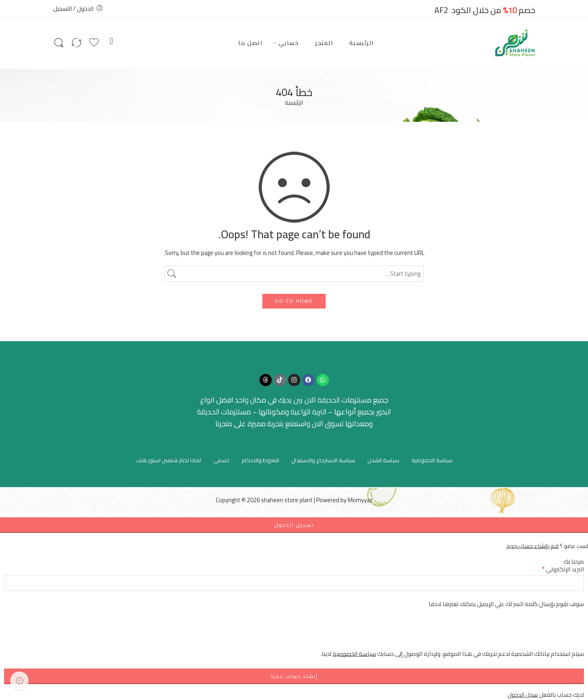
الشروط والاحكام (260, 460)
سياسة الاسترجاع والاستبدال (323, 460)
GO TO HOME (294, 301)
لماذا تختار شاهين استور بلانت (169, 460)
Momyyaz (360, 500)
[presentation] (522, 633)
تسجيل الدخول (294, 525)
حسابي (289, 43)
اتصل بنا (250, 43)
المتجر (324, 43)
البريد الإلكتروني (563, 569)
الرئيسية (362, 43)
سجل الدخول (523, 694)
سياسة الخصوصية (432, 460)
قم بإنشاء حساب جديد (532, 546)
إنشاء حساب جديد (294, 676)
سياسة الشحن (383, 460)
